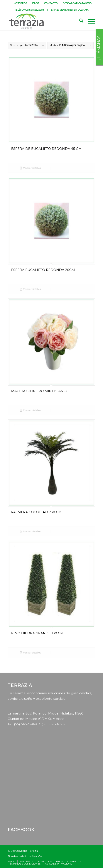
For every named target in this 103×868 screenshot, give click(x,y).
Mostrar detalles (30, 168)
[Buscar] (79, 21)
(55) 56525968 (36, 10)
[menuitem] (20, 3)
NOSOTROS (20, 3)
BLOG (36, 3)
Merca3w (37, 856)
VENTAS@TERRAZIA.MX (74, 10)
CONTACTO (51, 3)
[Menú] (89, 21)
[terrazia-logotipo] (43, 21)
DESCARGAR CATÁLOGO (77, 3)
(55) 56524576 (53, 724)
